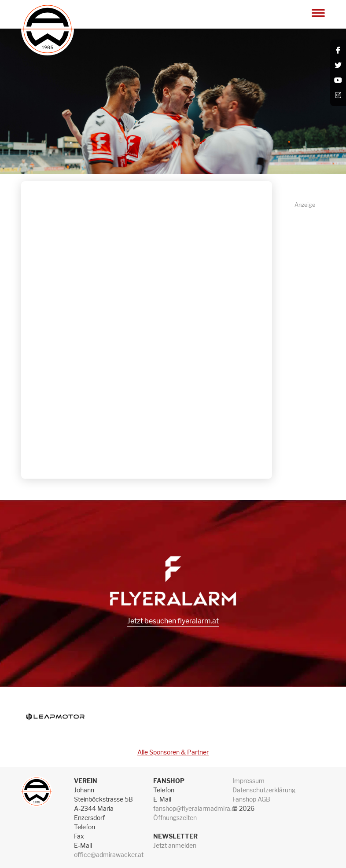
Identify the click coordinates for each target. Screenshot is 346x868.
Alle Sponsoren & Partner (173, 752)
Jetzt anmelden (175, 845)
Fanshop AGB (251, 799)
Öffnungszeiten (175, 818)
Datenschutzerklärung (264, 790)
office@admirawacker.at (109, 855)
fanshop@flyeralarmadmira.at (195, 808)
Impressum (248, 781)
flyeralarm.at (198, 621)
